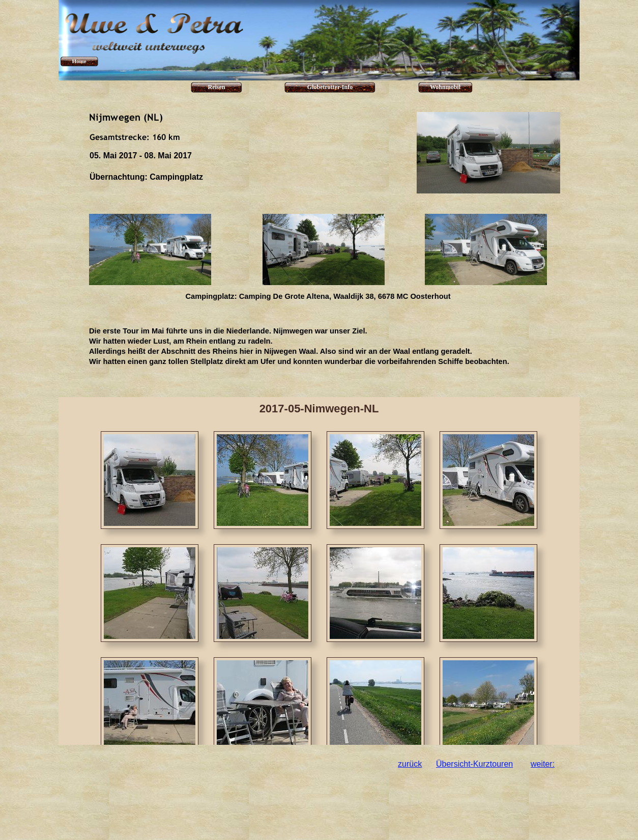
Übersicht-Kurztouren (474, 764)
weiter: (543, 764)
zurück (410, 764)
